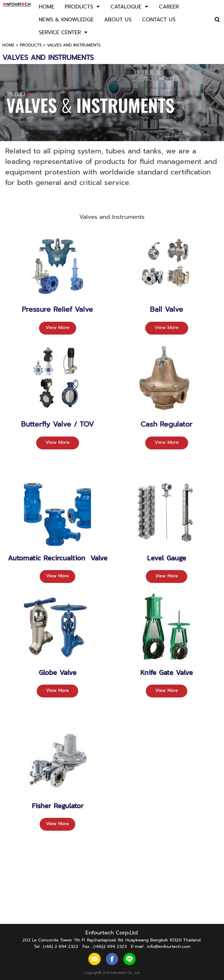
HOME (8, 45)
